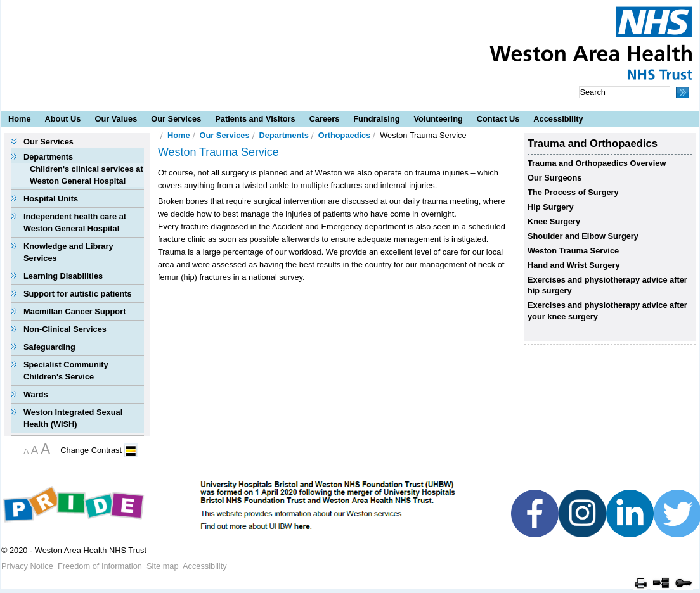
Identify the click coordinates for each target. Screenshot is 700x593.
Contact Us (498, 119)
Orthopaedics (345, 135)
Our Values (116, 119)
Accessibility (558, 119)
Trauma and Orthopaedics (593, 143)
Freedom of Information (100, 566)
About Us (63, 119)
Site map (163, 566)
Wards (36, 394)
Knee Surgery (554, 221)
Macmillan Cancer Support (75, 311)
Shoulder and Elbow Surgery (583, 236)
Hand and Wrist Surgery (574, 265)
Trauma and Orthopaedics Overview (597, 163)
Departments (48, 157)
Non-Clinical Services (65, 329)
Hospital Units (51, 199)
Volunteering (438, 119)
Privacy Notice (27, 566)
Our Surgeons (554, 178)
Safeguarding (49, 347)
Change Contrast (91, 450)
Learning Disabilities (63, 276)
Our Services (176, 119)
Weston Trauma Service (573, 251)
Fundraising (376, 119)
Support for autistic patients (78, 294)
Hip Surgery (551, 207)
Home (20, 119)
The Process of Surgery (573, 192)
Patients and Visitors (255, 119)
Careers (325, 119)
